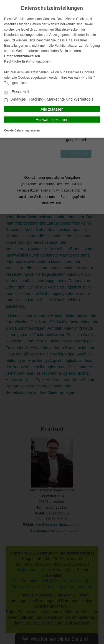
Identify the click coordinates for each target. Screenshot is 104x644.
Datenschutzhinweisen (22, 56)
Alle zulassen (52, 109)
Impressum (32, 130)
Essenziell (17, 92)
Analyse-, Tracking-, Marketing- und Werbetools (49, 100)
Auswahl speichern (52, 120)
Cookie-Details (14, 130)
